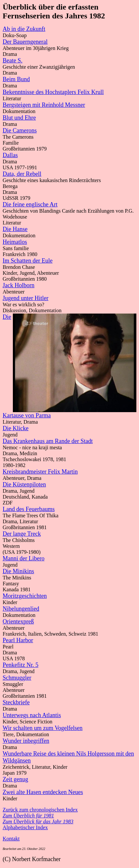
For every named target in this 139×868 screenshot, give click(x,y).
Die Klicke (15, 428)
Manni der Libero (24, 558)
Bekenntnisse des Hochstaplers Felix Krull (53, 92)
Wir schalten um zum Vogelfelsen (43, 728)
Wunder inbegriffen (26, 741)
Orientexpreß (18, 622)
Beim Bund (16, 79)
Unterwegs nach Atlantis (32, 715)
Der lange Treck (22, 534)
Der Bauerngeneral (25, 42)
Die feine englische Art (30, 204)
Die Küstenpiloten (24, 484)
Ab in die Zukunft (24, 29)
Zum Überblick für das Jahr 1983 (38, 821)
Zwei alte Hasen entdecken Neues (43, 792)
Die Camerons (20, 130)
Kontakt (11, 839)
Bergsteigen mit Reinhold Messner (44, 105)
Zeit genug (15, 779)
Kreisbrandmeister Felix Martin (40, 472)
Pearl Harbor (18, 640)
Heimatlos (15, 242)
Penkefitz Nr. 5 (20, 665)
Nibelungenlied (21, 609)
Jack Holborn (18, 285)
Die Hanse (15, 229)
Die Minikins (18, 571)
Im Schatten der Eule (28, 261)
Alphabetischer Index (25, 827)
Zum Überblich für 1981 (28, 816)
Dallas (10, 155)
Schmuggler (17, 678)
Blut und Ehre (19, 118)
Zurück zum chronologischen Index (40, 810)
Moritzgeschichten (25, 596)
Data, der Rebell (22, 174)
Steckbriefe (16, 702)
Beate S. (13, 60)
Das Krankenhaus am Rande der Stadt (48, 441)
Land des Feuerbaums (29, 509)
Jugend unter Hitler (26, 298)
